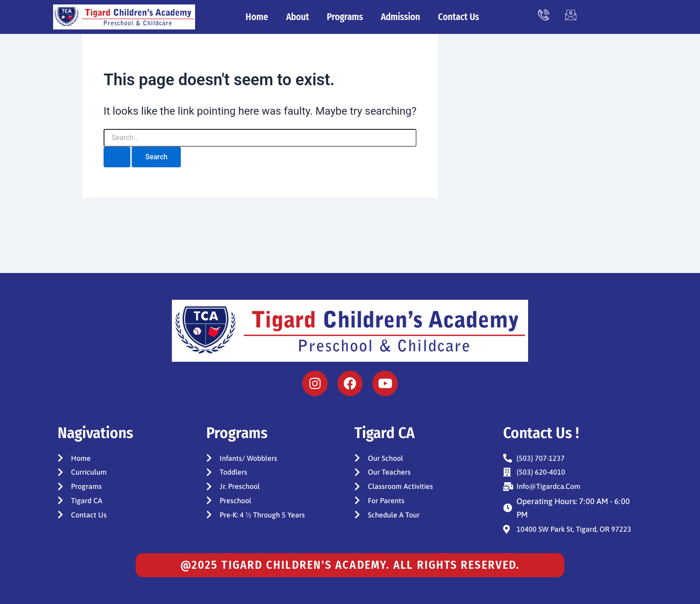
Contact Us (458, 17)
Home (257, 17)
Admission (400, 17)
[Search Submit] (117, 157)
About (298, 17)
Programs (345, 17)
